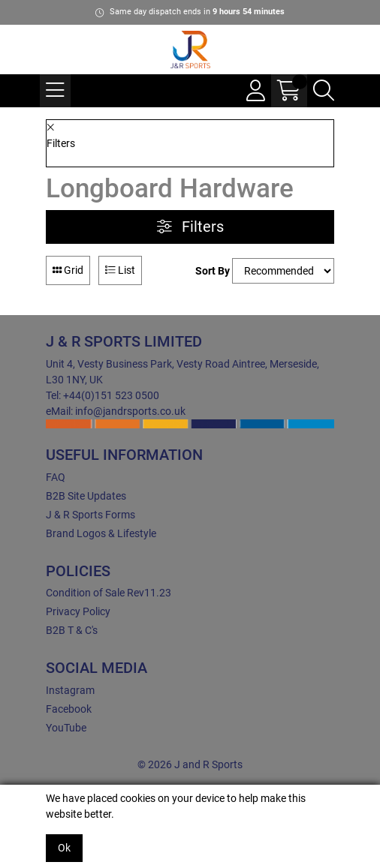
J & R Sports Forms (90, 515)
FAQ (56, 477)
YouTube (66, 728)
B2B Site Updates (86, 496)
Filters (190, 227)
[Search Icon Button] (324, 91)
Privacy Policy (78, 611)
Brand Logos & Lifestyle (101, 533)
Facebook (69, 709)
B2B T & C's (72, 630)
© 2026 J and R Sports (190, 764)
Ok (64, 848)
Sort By (213, 271)
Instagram (70, 690)
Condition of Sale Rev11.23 (109, 593)
